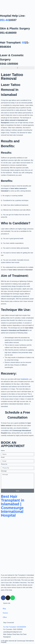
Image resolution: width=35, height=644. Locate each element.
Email (3, 457)
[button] (17, 68)
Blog (4, 609)
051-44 (4, 20)
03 (24, 42)
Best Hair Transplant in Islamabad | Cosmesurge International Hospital (13, 506)
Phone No (4, 464)
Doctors (5, 613)
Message (4, 471)
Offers (5, 617)
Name (3, 450)
